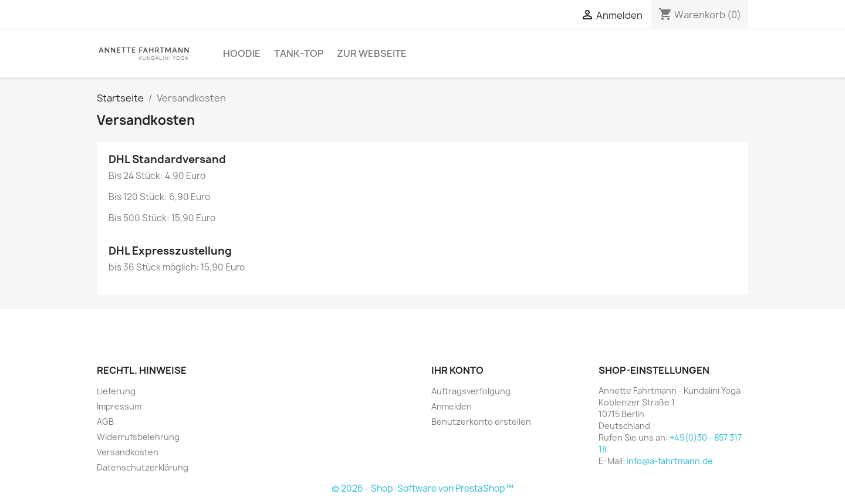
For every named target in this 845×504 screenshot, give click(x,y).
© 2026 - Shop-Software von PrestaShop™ (422, 488)
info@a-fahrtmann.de (670, 461)
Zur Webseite (372, 53)
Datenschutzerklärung (143, 467)
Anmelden (452, 406)
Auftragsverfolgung (471, 391)
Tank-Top (299, 53)
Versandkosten (128, 452)
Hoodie (242, 53)
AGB (105, 422)
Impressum (119, 406)
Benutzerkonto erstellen (481, 422)
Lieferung (116, 391)
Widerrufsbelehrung (138, 437)
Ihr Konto (457, 370)
